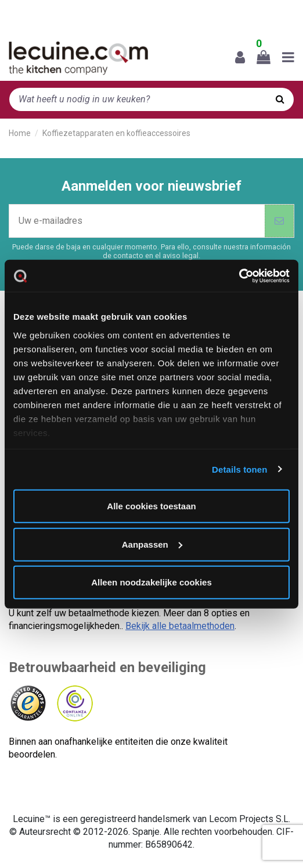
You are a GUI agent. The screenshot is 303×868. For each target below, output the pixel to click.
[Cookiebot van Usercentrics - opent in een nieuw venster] (239, 276)
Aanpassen (152, 544)
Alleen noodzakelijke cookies (151, 582)
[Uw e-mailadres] (137, 221)
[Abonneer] (279, 221)
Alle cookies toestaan (151, 506)
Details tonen (239, 469)
